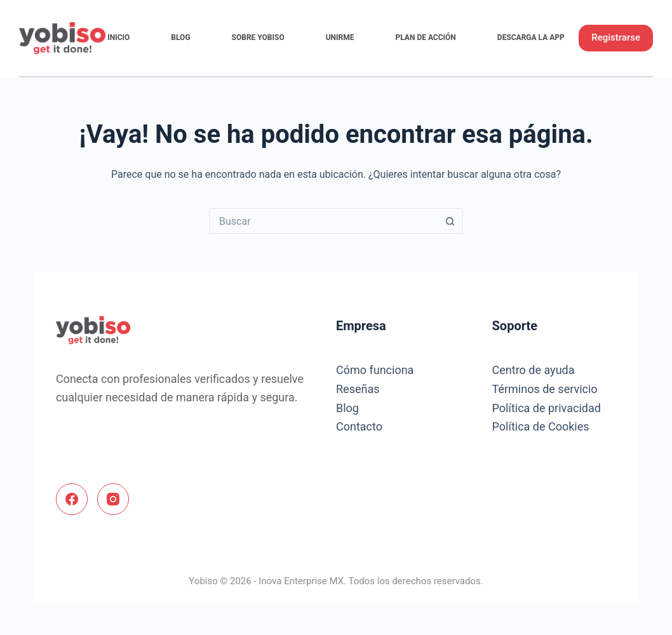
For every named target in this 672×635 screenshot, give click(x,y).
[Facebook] (72, 499)
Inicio (118, 37)
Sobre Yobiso (258, 37)
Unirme (340, 37)
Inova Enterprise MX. (302, 581)
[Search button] (450, 221)
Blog (180, 37)
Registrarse (616, 37)
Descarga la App (531, 37)
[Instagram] (113, 499)
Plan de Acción (426, 37)
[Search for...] (323, 221)
